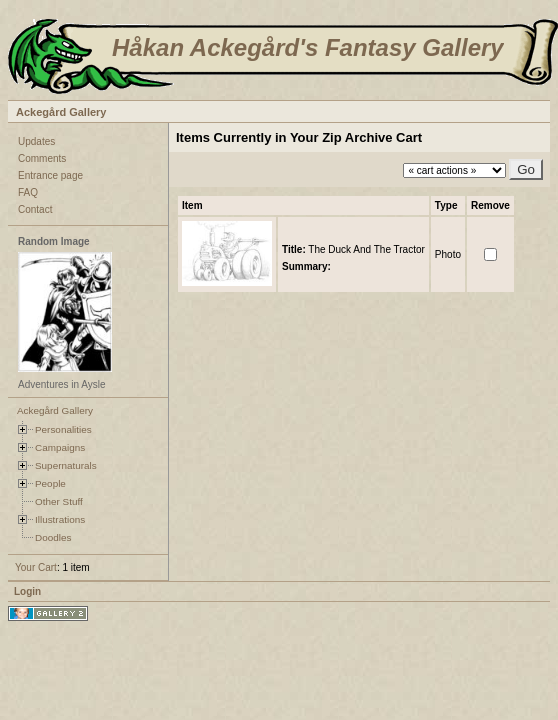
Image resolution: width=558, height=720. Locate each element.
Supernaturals (66, 465)
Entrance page (50, 175)
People (50, 483)
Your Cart (36, 567)
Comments (42, 158)
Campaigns (60, 447)
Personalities (63, 429)
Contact (35, 209)
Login (27, 591)
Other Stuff (59, 501)
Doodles (53, 537)
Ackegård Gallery (61, 112)
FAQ (28, 192)
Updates (36, 141)
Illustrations (60, 519)
